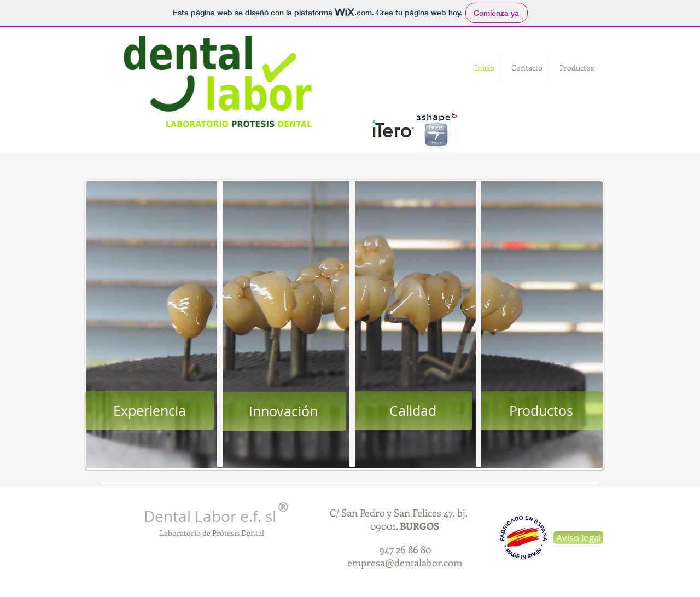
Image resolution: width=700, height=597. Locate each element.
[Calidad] (413, 411)
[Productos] (541, 411)
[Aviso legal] (578, 538)
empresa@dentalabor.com (405, 563)
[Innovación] (283, 411)
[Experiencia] (150, 410)
